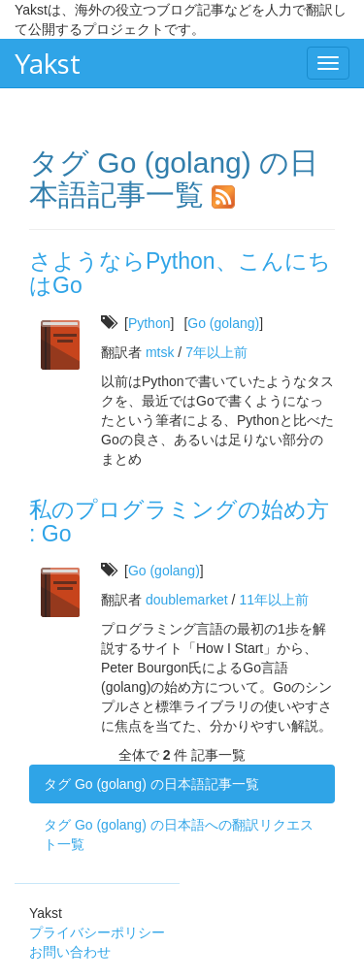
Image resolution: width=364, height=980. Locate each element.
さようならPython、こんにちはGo (180, 273)
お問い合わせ (70, 952)
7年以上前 (216, 352)
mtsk (160, 352)
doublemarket (187, 600)
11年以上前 (274, 600)
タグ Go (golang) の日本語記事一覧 (151, 784)
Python (149, 323)
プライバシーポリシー (97, 932)
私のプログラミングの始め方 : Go (179, 522)
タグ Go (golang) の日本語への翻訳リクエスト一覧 (179, 834)
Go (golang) (223, 323)
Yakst (48, 63)
